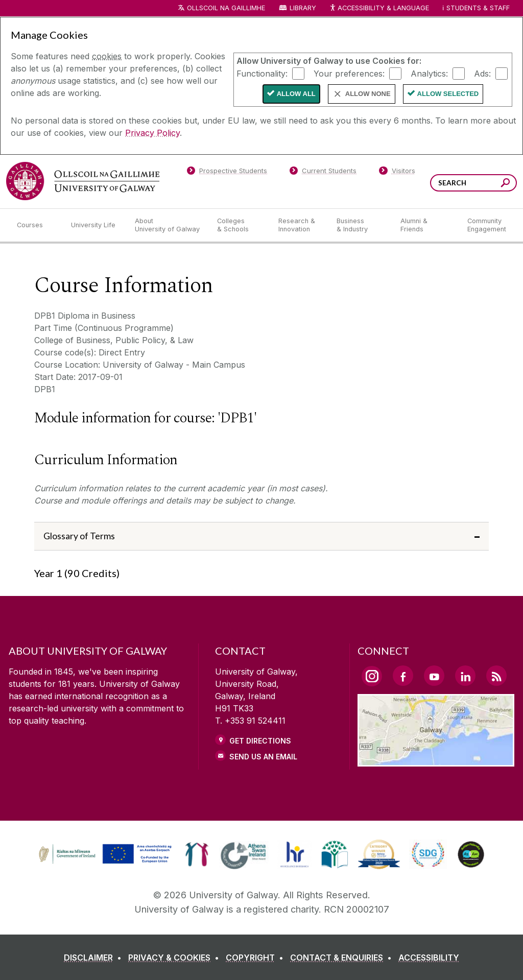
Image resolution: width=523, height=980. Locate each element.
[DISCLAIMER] (95, 958)
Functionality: (262, 73)
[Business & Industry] (360, 225)
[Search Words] (473, 183)
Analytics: (429, 73)
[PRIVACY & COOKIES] (176, 958)
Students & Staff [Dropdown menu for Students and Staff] (478, 8)
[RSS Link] (496, 676)
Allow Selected (448, 94)
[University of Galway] (83, 181)
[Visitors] (397, 173)
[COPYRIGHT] (257, 958)
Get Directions (260, 741)
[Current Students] (323, 173)
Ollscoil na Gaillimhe (226, 8)
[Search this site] (505, 184)
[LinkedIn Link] (465, 676)
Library (303, 8)
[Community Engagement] (487, 225)
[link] (104, 854)
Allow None (368, 94)
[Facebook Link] (403, 676)
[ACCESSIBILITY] (429, 958)
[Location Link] (436, 760)
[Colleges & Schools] (240, 225)
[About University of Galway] (168, 225)
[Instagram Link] (372, 676)
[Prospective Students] (227, 173)
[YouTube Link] (434, 676)
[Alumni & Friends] (426, 225)
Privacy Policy (152, 133)
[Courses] (36, 225)
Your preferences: (349, 73)
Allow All (296, 94)
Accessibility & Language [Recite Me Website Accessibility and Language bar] (379, 8)
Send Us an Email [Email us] (263, 757)
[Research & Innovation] (299, 225)
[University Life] (94, 225)
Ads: (482, 73)
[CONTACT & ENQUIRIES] (343, 958)
